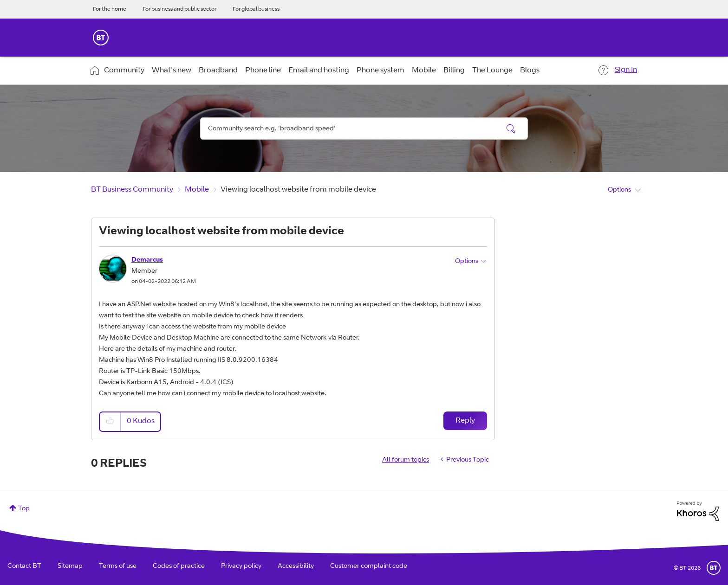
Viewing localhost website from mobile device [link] (298, 190)
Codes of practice (179, 566)
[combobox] (364, 129)
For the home (110, 9)
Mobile (424, 71)
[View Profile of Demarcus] (147, 260)
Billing (454, 71)
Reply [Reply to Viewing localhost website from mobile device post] (465, 421)
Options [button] (619, 190)
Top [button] (24, 509)
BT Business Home (101, 38)
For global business (256, 9)
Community (124, 71)
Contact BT (24, 566)
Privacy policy (241, 566)
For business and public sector (179, 9)
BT (714, 568)
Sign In (626, 70)
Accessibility (296, 566)
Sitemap (70, 566)
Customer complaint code (369, 566)
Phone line (263, 71)
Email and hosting (319, 71)
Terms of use (118, 566)
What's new (172, 71)
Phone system (380, 71)
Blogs (530, 71)
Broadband (218, 71)
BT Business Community (132, 190)
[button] (110, 421)
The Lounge (492, 71)
